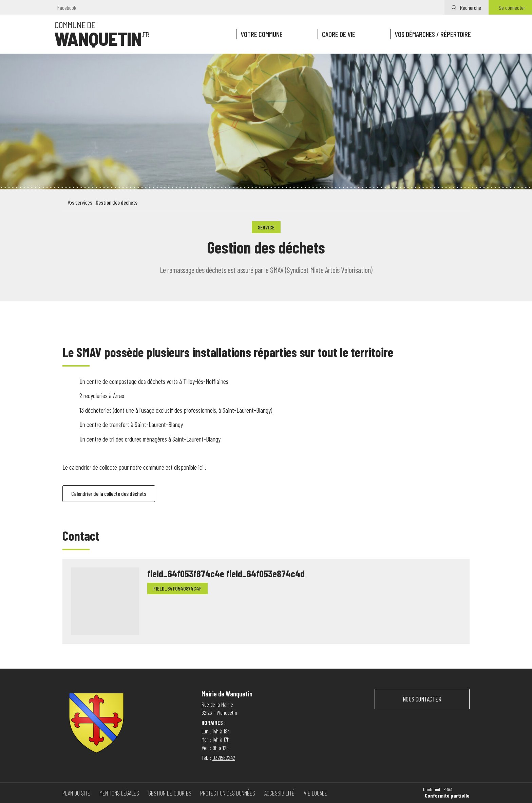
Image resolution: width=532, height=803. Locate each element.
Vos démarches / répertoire (432, 34)
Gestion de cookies (170, 793)
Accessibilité (279, 793)
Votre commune (260, 34)
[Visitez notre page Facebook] (65, 7)
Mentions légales (119, 793)
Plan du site (76, 793)
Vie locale (315, 793)
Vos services (80, 202)
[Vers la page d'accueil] (102, 34)
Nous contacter (422, 699)
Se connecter (512, 7)
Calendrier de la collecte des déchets (113, 494)
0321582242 (224, 758)
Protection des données (228, 793)
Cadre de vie (337, 34)
